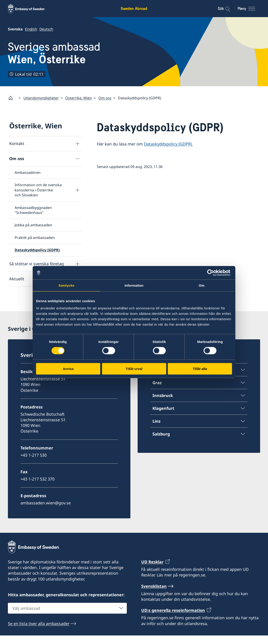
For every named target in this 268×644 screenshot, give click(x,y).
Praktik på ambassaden (35, 238)
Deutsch (46, 29)
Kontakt (17, 143)
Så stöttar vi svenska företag (36, 264)
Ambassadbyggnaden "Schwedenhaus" (33, 210)
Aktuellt (17, 279)
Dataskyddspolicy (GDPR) (37, 250)
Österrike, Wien (79, 98)
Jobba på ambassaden (33, 225)
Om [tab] (201, 285)
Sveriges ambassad (54, 53)
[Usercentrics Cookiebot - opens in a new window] (212, 273)
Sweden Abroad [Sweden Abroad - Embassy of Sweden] (134, 8)
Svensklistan (154, 595)
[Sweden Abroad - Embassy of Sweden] (30, 9)
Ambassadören (28, 172)
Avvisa (68, 369)
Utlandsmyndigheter (41, 98)
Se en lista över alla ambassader (39, 632)
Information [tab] (134, 285)
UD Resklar (152, 570)
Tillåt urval (134, 369)
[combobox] (67, 617)
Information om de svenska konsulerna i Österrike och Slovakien (38, 190)
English (31, 29)
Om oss (105, 98)
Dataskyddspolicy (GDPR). (168, 144)
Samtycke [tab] (67, 285)
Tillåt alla (200, 369)
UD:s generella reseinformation (173, 619)
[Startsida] (12, 98)
